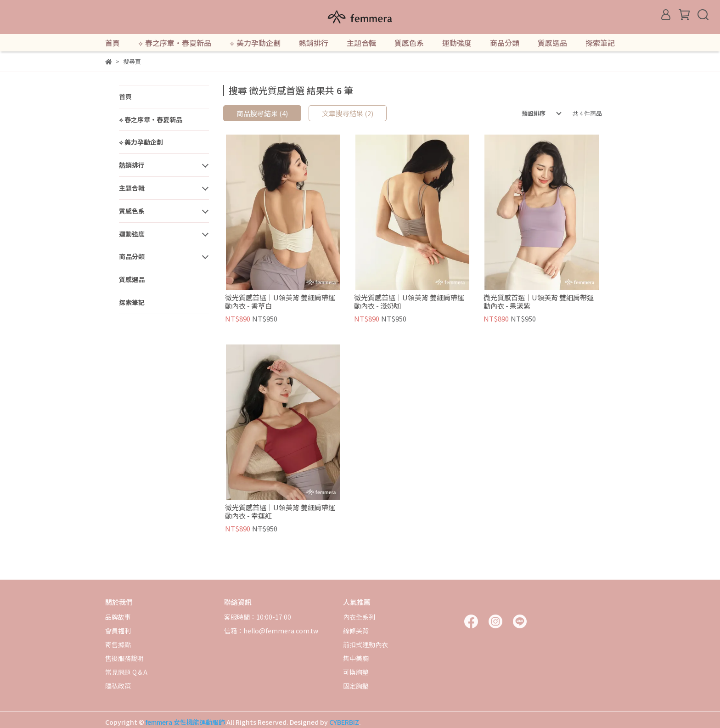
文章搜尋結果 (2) (348, 113)
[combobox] (535, 113)
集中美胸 (356, 658)
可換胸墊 (356, 672)
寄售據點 (118, 644)
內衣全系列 (359, 617)
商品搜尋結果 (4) (262, 113)
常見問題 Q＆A (126, 672)
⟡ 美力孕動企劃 (255, 43)
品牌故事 (118, 617)
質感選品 (552, 43)
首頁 (112, 43)
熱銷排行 (314, 43)
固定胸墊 (356, 686)
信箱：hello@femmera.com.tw (271, 631)
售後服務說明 (124, 658)
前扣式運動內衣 (366, 644)
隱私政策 (118, 686)
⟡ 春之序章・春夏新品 (175, 43)
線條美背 (356, 631)
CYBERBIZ (344, 722)
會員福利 (118, 631)
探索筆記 (600, 43)
